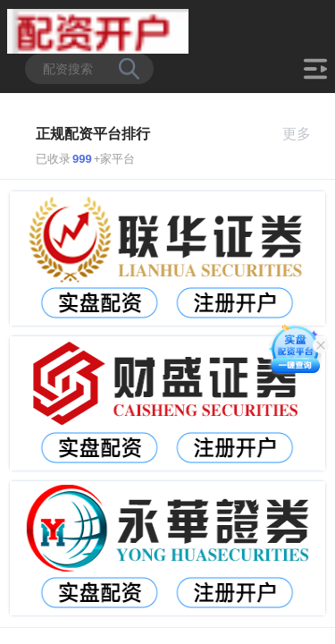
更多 (304, 134)
